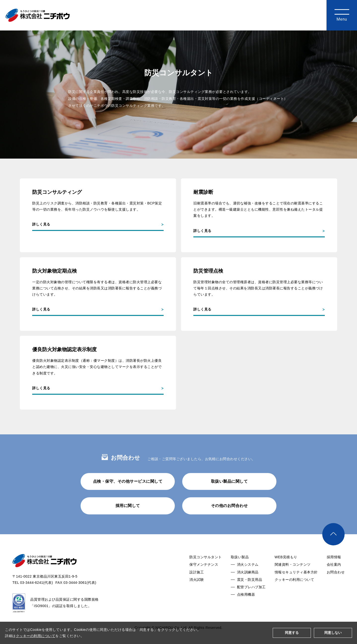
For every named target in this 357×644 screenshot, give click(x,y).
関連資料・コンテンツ (293, 578)
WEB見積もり (286, 570)
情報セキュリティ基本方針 (296, 585)
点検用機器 (246, 608)
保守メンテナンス (204, 578)
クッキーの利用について (295, 593)
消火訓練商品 (248, 585)
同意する (292, 633)
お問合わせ (336, 585)
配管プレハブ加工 (251, 600)
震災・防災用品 (250, 593)
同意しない (333, 633)
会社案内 (334, 578)
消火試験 (197, 593)
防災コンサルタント (206, 570)
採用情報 (334, 570)
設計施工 (197, 585)
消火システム (248, 578)
